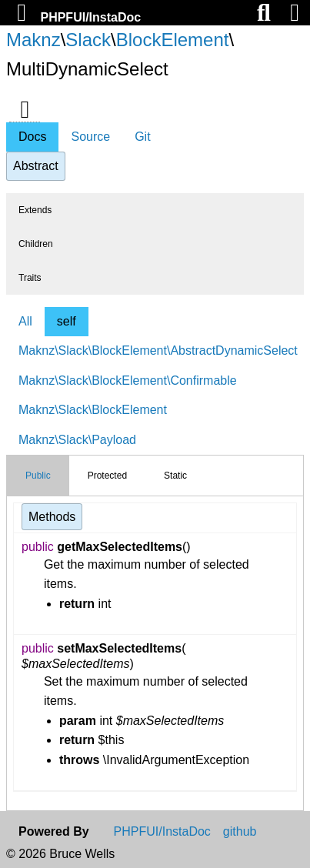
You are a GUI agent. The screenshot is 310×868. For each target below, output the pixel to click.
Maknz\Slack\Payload (77, 440)
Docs (32, 137)
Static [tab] (175, 476)
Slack (88, 40)
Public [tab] (38, 476)
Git (142, 137)
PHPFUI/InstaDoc (90, 17)
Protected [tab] (107, 476)
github (240, 832)
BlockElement (173, 40)
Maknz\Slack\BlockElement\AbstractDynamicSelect (158, 351)
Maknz (33, 40)
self (67, 321)
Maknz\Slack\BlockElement (93, 410)
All (25, 321)
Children (36, 244)
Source (90, 137)
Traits (30, 278)
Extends (35, 210)
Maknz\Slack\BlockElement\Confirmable (128, 381)
